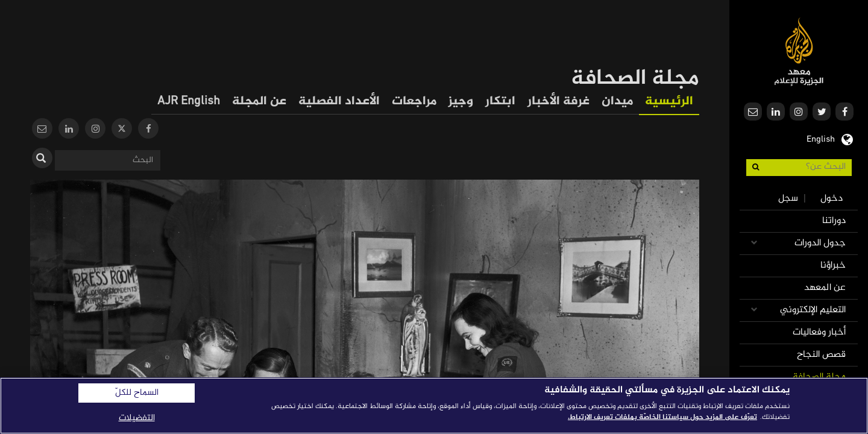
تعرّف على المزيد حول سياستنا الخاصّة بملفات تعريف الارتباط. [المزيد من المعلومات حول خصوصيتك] (662, 417)
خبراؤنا (833, 266)
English (821, 138)
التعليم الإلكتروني (813, 310)
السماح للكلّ (137, 393)
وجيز (461, 102)
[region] (434, 406)
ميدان (617, 102)
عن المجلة (259, 102)
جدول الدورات (820, 243)
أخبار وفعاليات (819, 332)
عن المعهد (825, 288)
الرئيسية (669, 102)
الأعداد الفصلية (339, 102)
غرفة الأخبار (558, 102)
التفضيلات (137, 418)
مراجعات (414, 102)
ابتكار (500, 102)
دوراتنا (834, 221)
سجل (788, 199)
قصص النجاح (821, 355)
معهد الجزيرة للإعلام (799, 52)
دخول (832, 199)
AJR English (189, 102)
